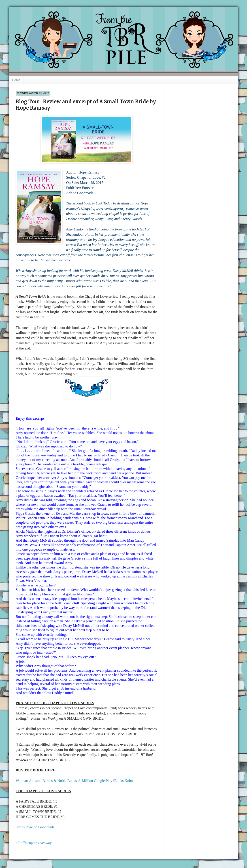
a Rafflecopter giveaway (34, 843)
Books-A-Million (80, 781)
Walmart (22, 781)
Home (16, 80)
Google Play (103, 781)
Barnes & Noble (54, 781)
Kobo (129, 781)
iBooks (118, 781)
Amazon (35, 781)
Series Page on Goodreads (35, 827)
